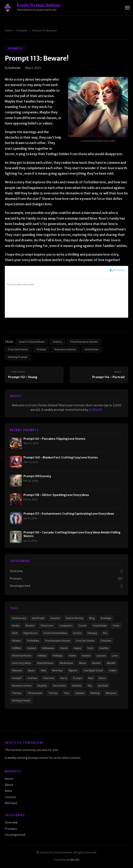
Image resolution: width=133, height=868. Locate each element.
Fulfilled (17, 648)
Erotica (57, 342)
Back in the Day (75, 618)
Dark (15, 633)
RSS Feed (11, 803)
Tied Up (53, 693)
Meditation (66, 663)
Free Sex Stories (18, 349)
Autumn (55, 618)
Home (9, 30)
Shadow (77, 686)
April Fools (38, 618)
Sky (90, 686)
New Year (57, 670)
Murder (111, 663)
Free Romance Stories (84, 342)
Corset (83, 626)
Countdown (100, 626)
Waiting (95, 693)
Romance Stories (65, 349)
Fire (105, 633)
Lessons (101, 656)
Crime (116, 626)
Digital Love (31, 633)
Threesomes (35, 693)
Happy (78, 648)
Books (16, 626)
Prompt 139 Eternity (37, 476)
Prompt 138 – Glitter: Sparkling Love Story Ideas (56, 495)
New (44, 670)
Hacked (31, 648)
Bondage (106, 618)
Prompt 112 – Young (23, 377)
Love (115, 656)
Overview (16, 571)
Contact (10, 797)
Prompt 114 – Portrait (109, 377)
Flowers (17, 641)
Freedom (106, 641)
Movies (96, 663)
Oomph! (17, 678)
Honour (86, 656)
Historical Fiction (22, 656)
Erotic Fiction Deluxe (32, 342)
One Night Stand (93, 670)
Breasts (30, 626)
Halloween (48, 648)
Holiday (42, 656)
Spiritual (103, 686)
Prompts (22, 30)
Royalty (42, 686)
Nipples (73, 670)
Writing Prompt (18, 357)
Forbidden (33, 641)
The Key (17, 693)
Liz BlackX (95, 410)
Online (113, 670)
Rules (8, 791)
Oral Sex (32, 678)
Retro (102, 678)
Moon (83, 663)
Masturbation (45, 663)
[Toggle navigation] (127, 8)
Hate (90, 648)
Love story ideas (22, 663)
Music (31, 670)
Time (66, 693)
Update (80, 693)
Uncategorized (20, 586)
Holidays (58, 656)
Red (91, 678)
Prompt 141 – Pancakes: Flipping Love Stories (54, 439)
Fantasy (92, 633)
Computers (66, 626)
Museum (17, 670)
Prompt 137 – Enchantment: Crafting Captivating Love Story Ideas (69, 514)
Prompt (41, 349)
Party (64, 678)
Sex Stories (92, 349)
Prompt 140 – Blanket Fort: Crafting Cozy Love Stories (61, 458)
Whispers (111, 693)
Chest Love (47, 626)
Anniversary (19, 618)
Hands (64, 648)
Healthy (104, 648)
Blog (92, 618)
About (9, 785)
